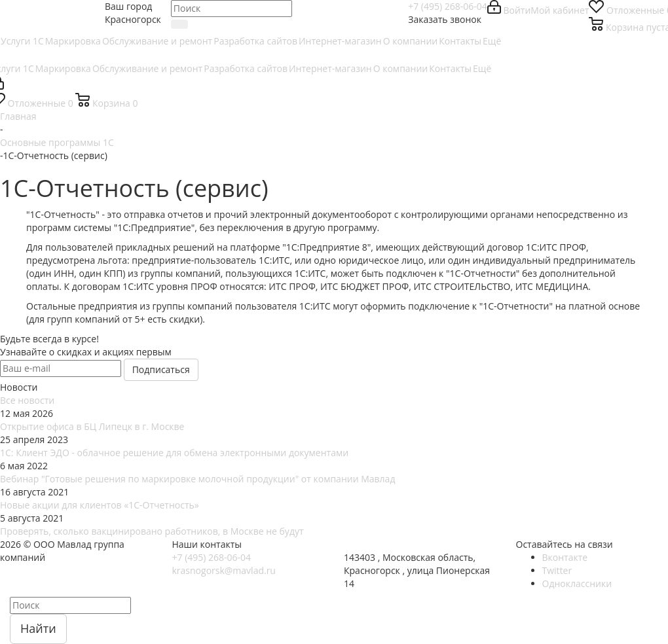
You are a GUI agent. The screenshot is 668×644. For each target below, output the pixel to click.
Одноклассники (577, 583)
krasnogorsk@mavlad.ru (224, 570)
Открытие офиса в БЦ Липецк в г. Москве (92, 426)
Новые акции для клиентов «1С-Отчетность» (100, 505)
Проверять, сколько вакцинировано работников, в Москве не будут (152, 531)
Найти (38, 628)
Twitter (557, 570)
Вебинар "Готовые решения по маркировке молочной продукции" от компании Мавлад (197, 479)
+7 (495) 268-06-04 (448, 6)
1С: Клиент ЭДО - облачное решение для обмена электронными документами (174, 453)
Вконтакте (565, 557)
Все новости (27, 400)
